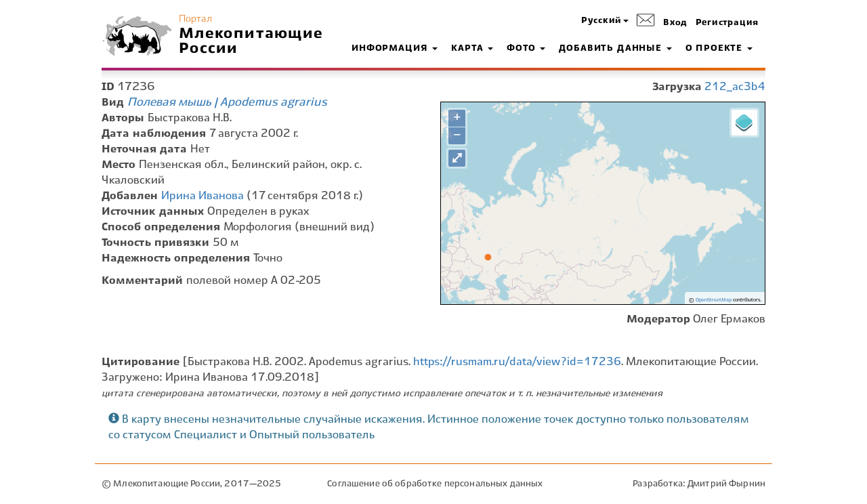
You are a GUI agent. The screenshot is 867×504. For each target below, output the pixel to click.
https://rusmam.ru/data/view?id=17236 (517, 362)
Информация (395, 49)
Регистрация (727, 23)
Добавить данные (615, 49)
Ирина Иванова (203, 196)
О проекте (719, 49)
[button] (605, 21)
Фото (526, 49)
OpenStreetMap (714, 300)
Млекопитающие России (251, 41)
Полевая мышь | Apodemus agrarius (227, 102)
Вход (675, 23)
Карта (472, 49)
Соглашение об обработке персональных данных (435, 484)
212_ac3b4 (735, 87)
